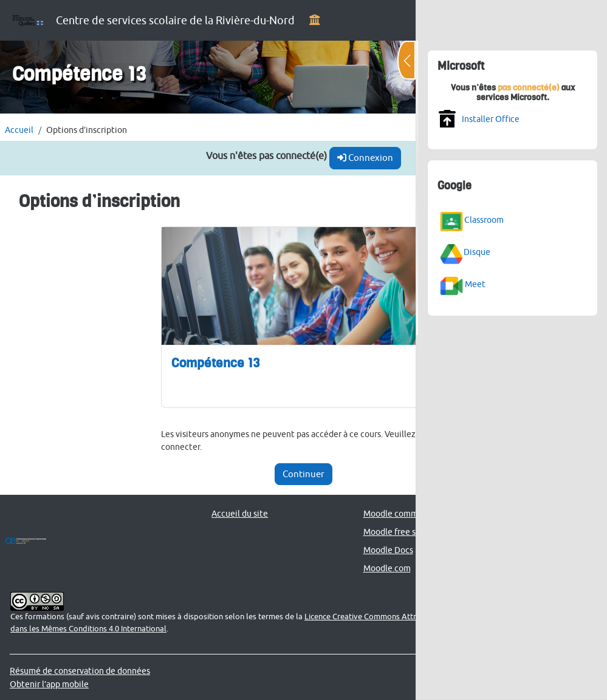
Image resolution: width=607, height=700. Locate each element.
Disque (477, 252)
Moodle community (401, 513)
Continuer (303, 474)
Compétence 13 (215, 363)
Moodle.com (387, 568)
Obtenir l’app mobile (49, 684)
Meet (475, 284)
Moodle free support (403, 532)
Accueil (19, 130)
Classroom (484, 219)
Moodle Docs (388, 550)
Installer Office (491, 119)
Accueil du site (240, 513)
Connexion (365, 158)
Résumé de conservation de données (80, 671)
